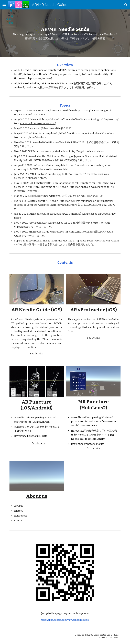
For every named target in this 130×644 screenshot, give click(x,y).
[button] (4, 5)
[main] (65, 33)
